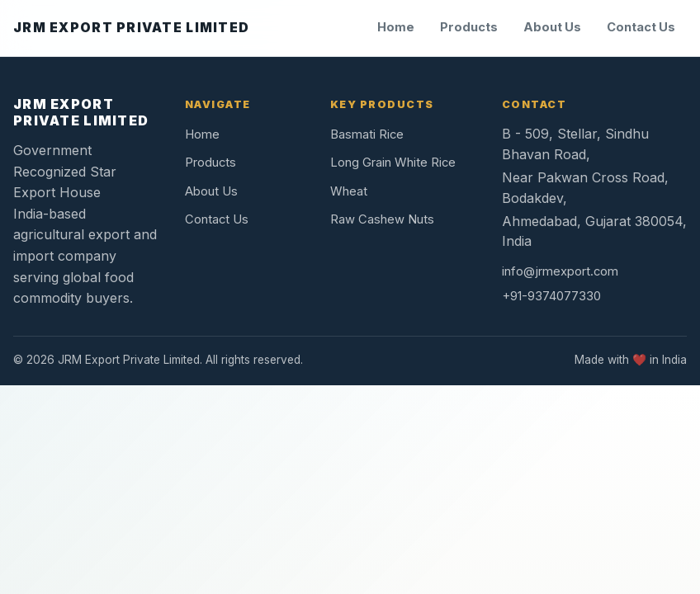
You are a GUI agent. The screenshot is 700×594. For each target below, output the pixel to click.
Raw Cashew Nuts (382, 219)
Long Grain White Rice (393, 163)
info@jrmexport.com (560, 271)
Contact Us (641, 27)
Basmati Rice (367, 134)
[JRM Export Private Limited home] (131, 28)
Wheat (349, 191)
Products (469, 27)
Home (396, 27)
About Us (552, 27)
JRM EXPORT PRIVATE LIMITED (81, 112)
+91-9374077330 (551, 296)
